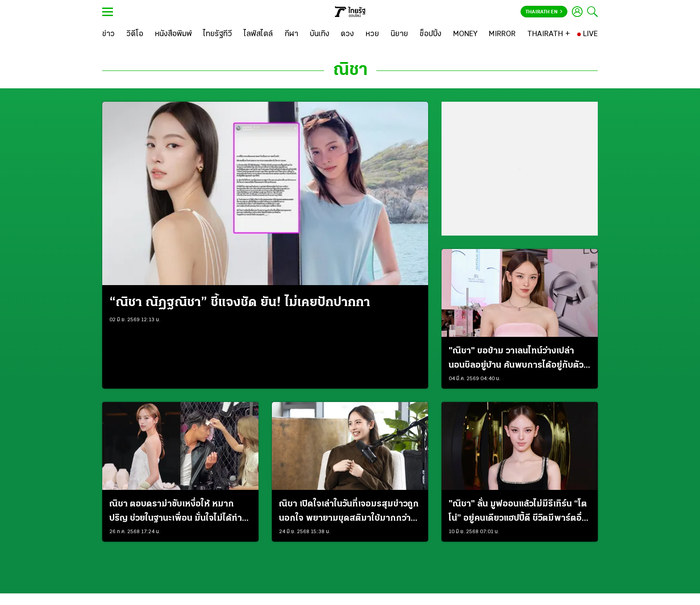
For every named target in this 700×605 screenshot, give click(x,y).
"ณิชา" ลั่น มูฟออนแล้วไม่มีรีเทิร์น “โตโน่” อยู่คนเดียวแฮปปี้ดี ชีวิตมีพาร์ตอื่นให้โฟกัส (518, 513)
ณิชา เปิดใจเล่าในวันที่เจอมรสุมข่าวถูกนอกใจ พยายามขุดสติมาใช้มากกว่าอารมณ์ (349, 513)
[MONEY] (465, 34)
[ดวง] (347, 34)
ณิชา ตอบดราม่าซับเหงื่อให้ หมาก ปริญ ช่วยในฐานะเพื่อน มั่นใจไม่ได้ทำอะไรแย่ (176, 513)
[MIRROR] (502, 34)
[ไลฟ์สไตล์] (258, 34)
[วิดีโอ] (135, 34)
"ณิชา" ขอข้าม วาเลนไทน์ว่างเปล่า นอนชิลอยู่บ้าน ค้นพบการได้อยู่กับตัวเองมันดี (516, 360)
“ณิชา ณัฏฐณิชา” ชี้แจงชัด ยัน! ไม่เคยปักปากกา (240, 303)
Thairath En (544, 12)
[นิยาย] (399, 34)
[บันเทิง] (320, 34)
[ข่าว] (108, 34)
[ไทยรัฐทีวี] (218, 34)
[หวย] (372, 34)
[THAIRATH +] (549, 34)
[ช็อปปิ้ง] (431, 34)
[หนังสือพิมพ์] (173, 34)
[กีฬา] (291, 34)
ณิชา (350, 70)
